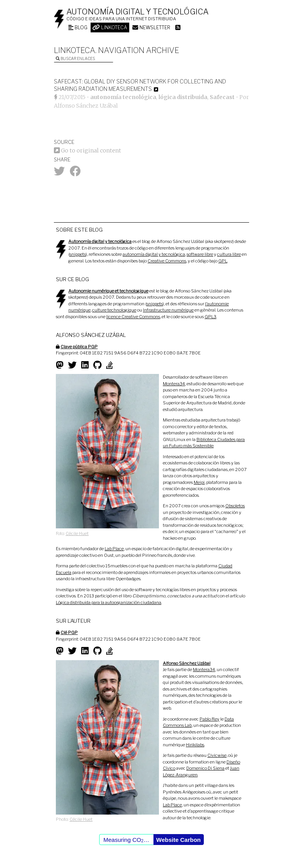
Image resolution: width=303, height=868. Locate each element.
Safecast (222, 97)
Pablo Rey (209, 719)
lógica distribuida (183, 97)
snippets (78, 254)
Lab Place (114, 549)
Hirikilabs (195, 745)
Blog (78, 27)
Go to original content (87, 151)
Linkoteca (110, 27)
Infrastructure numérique (168, 310)
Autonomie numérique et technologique (108, 291)
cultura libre (229, 254)
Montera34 (174, 384)
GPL (223, 261)
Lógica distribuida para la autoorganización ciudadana (109, 602)
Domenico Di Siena (205, 768)
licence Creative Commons (133, 317)
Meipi (199, 482)
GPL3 (210, 317)
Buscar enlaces (75, 58)
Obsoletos (235, 506)
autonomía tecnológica (123, 97)
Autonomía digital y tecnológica (137, 12)
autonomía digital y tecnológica (154, 254)
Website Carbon (178, 840)
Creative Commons (167, 261)
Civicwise (217, 755)
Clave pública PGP (79, 347)
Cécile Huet (77, 533)
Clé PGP (69, 632)
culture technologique (114, 310)
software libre (200, 254)
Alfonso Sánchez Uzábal (86, 106)
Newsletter (151, 27)
